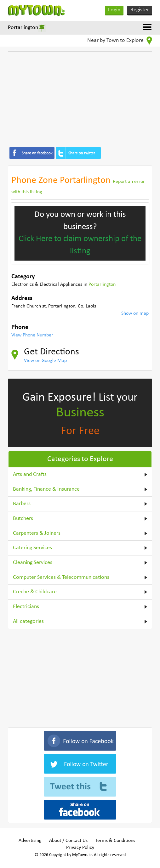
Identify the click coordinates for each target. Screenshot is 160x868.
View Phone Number (32, 335)
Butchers (23, 519)
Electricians (26, 607)
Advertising (30, 841)
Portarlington (23, 28)
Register (140, 10)
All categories (28, 621)
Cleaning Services (33, 563)
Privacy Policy (80, 848)
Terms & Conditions (115, 841)
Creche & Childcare (35, 592)
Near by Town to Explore (120, 41)
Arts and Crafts (30, 474)
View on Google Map (45, 361)
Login (114, 10)
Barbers (22, 504)
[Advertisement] (80, 96)
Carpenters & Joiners (37, 533)
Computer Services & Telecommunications (61, 577)
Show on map (135, 313)
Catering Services (32, 548)
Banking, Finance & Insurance (46, 489)
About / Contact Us (68, 841)
